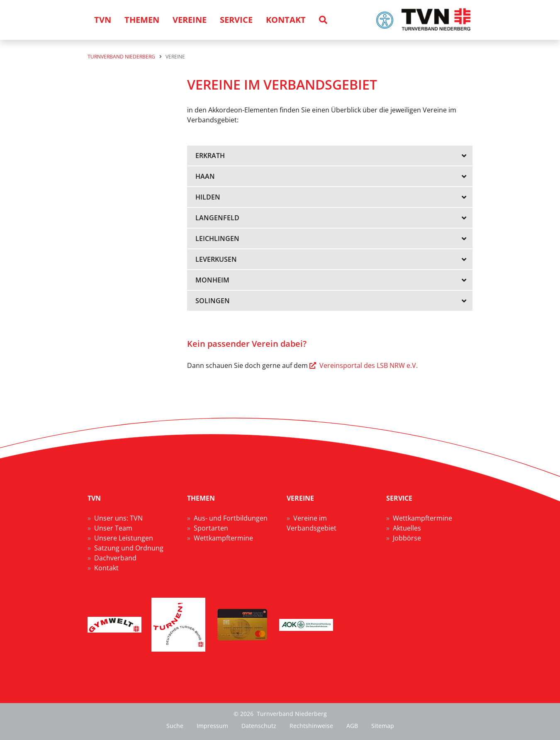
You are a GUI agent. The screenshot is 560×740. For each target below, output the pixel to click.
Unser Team (113, 528)
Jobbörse (407, 538)
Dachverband (115, 558)
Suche (175, 726)
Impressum (212, 726)
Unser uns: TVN (118, 518)
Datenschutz (259, 726)
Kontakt (106, 568)
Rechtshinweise (311, 726)
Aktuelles (407, 528)
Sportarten (211, 528)
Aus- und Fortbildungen (231, 518)
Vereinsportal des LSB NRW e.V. (369, 365)
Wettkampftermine (223, 538)
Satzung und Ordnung (129, 548)
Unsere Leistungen (124, 538)
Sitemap (383, 726)
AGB (352, 726)
